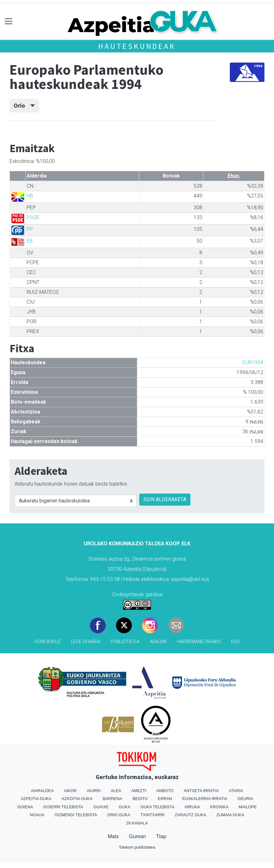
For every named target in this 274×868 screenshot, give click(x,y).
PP (30, 229)
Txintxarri (153, 815)
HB (30, 196)
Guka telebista (158, 807)
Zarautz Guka (191, 815)
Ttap (161, 836)
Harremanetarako (199, 642)
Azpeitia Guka (36, 799)
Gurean (137, 836)
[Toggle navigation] (9, 21)
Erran (165, 799)
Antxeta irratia (201, 791)
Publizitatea (125, 642)
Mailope (248, 807)
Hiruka (192, 807)
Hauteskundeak (137, 46)
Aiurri (94, 791)
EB (30, 241)
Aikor (70, 791)
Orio (24, 105)
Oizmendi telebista (76, 815)
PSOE (33, 217)
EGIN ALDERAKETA (165, 499)
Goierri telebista (63, 807)
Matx (113, 836)
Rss (235, 642)
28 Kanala (137, 823)
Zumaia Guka (230, 815)
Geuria (245, 799)
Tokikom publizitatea (137, 847)
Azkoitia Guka (77, 799)
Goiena (25, 807)
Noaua (37, 815)
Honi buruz (48, 642)
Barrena (113, 799)
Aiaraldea (42, 791)
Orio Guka (119, 815)
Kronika (219, 807)
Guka (125, 807)
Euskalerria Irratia (205, 799)
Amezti (139, 791)
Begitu (140, 799)
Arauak (158, 642)
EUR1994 (253, 363)
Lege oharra (86, 642)
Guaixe (101, 807)
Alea (116, 791)
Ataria (236, 791)
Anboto (165, 791)
